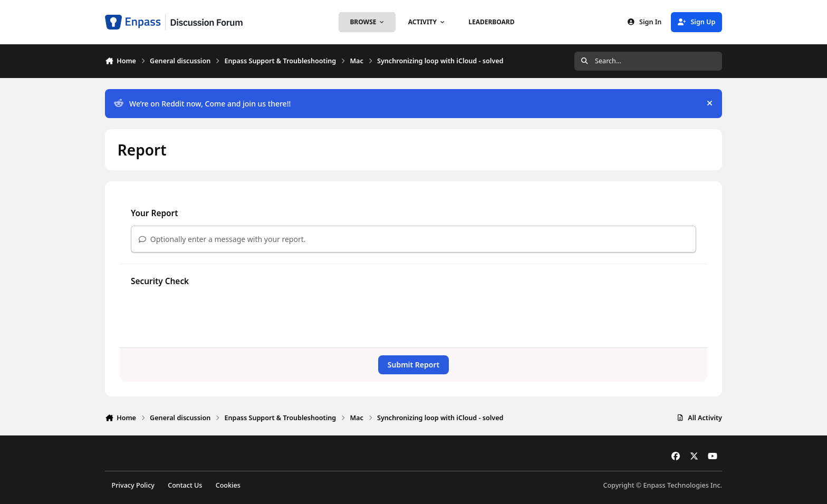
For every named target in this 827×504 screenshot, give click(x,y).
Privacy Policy (133, 485)
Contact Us (185, 485)
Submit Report (413, 365)
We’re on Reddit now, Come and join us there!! (202, 104)
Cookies (228, 485)
